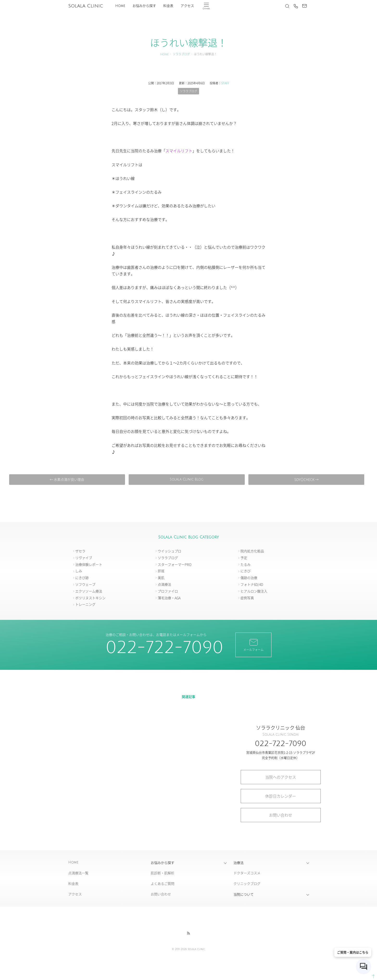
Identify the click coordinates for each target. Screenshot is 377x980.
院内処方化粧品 (252, 551)
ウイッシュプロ (170, 551)
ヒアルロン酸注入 (254, 591)
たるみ (245, 564)
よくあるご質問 (163, 883)
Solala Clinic (86, 6)
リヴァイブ (84, 558)
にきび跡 (82, 578)
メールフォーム (253, 645)
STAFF (225, 83)
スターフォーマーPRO (175, 564)
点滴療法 (164, 584)
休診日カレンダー (281, 796)
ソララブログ (181, 54)
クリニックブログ (247, 883)
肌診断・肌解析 (163, 873)
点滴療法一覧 (78, 873)
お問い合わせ (281, 815)
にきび (245, 571)
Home (120, 6)
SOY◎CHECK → (306, 479)
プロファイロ (168, 591)
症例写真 (247, 598)
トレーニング (85, 604)
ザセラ (80, 551)
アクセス (187, 6)
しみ (79, 571)
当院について (244, 894)
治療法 (239, 863)
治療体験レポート (89, 564)
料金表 (168, 6)
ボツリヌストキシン (90, 598)
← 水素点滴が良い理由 (67, 479)
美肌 (161, 578)
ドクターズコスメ (247, 873)
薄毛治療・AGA (169, 598)
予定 (244, 558)
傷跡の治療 (249, 578)
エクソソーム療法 (89, 591)
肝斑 (161, 571)
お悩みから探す (144, 6)
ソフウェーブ (85, 584)
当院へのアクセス (281, 777)
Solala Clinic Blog (187, 479)
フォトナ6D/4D (252, 584)
